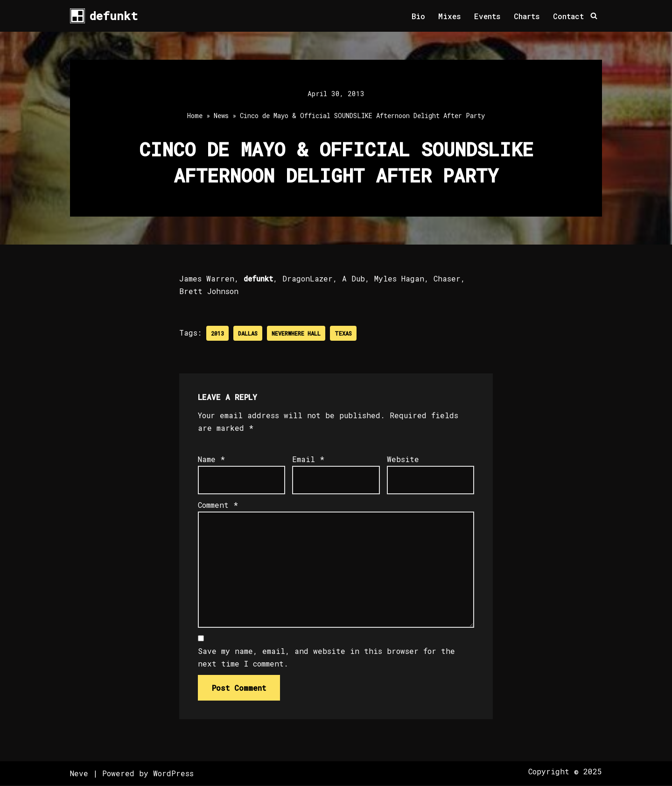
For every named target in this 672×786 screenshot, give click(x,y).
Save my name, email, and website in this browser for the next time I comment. (326, 658)
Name (211, 460)
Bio (417, 16)
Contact (568, 16)
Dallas (248, 333)
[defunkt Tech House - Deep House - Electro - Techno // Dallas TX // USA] (104, 16)
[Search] (594, 16)
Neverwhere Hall (296, 333)
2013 (217, 333)
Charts (527, 16)
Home (195, 116)
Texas (343, 333)
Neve (79, 774)
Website (403, 460)
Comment (218, 505)
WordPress (173, 774)
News (221, 116)
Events (487, 16)
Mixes (449, 16)
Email (308, 460)
